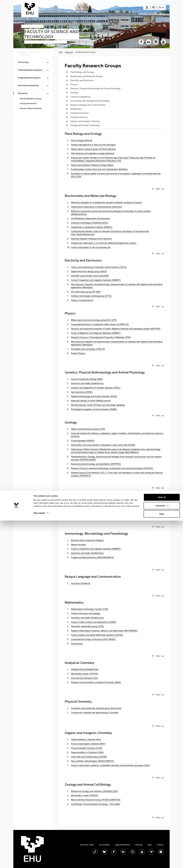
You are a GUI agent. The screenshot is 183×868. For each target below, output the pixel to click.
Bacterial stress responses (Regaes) (87, 540)
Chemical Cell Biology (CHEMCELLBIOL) (90, 223)
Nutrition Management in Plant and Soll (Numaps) (93, 145)
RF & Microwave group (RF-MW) (86, 292)
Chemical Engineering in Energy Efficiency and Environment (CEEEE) (102, 510)
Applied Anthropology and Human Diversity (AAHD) (94, 396)
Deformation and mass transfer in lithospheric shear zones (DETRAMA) (103, 445)
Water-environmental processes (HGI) (88, 429)
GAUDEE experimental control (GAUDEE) (90, 276)
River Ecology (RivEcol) (82, 140)
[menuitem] (161, 7)
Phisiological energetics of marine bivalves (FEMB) (94, 409)
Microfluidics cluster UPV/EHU (85, 674)
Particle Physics (78, 353)
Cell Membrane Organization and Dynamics (91, 219)
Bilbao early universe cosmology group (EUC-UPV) (94, 320)
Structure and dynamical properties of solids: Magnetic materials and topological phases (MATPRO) (116, 329)
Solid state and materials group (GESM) (89, 757)
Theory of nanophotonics (82, 300)
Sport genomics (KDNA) (82, 392)
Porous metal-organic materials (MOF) (88, 744)
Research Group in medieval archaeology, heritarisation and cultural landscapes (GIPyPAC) (112, 468)
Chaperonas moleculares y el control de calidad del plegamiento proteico (104, 243)
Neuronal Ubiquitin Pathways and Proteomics (91, 239)
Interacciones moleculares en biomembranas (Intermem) (96, 207)
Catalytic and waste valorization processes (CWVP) (94, 501)
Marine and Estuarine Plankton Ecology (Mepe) (92, 165)
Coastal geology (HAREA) (83, 441)
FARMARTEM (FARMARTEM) (85, 670)
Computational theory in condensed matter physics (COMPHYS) (100, 324)
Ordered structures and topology (86, 613)
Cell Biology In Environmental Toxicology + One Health (96, 804)
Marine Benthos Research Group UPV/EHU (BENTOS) (96, 800)
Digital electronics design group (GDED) (89, 271)
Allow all (162, 845)
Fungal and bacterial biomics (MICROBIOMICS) (93, 557)
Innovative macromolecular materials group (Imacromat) (96, 708)
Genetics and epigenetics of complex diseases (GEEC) (96, 388)
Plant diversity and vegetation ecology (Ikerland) (93, 153)
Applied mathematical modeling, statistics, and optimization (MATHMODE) (104, 631)
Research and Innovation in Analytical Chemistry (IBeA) (96, 682)
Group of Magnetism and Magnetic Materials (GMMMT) (96, 333)
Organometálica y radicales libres (86, 739)
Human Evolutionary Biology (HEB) (87, 379)
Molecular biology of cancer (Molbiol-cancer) (91, 401)
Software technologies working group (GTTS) (91, 296)
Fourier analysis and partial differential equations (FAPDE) (97, 635)
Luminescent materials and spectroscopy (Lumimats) (95, 713)
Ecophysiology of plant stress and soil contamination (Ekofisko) (99, 169)
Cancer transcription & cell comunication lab (91, 247)
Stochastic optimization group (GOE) (87, 626)
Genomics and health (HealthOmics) (87, 383)
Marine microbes (79, 545)
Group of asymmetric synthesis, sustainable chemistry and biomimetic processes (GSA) (110, 765)
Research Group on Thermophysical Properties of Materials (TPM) (101, 337)
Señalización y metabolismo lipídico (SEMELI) (92, 227)
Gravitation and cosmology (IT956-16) (88, 349)
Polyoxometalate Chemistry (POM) (87, 748)
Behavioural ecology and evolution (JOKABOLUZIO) (95, 791)
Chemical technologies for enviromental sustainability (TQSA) (99, 506)
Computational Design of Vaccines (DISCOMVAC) (93, 639)
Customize (162, 853)
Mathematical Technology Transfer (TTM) (90, 609)
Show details (39, 860)
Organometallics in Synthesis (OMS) (87, 752)
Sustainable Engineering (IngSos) (86, 514)
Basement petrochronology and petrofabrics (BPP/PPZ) (96, 464)
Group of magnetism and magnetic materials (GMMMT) (96, 280)
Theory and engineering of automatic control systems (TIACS (98, 267)
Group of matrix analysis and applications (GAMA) (94, 622)
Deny (162, 861)
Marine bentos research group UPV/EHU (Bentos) (93, 149)
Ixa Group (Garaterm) (81, 583)
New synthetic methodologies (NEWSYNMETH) (93, 761)
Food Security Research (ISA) (85, 678)
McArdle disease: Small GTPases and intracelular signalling (98, 405)
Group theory (77, 644)
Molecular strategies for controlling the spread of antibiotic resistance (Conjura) (106, 203)
